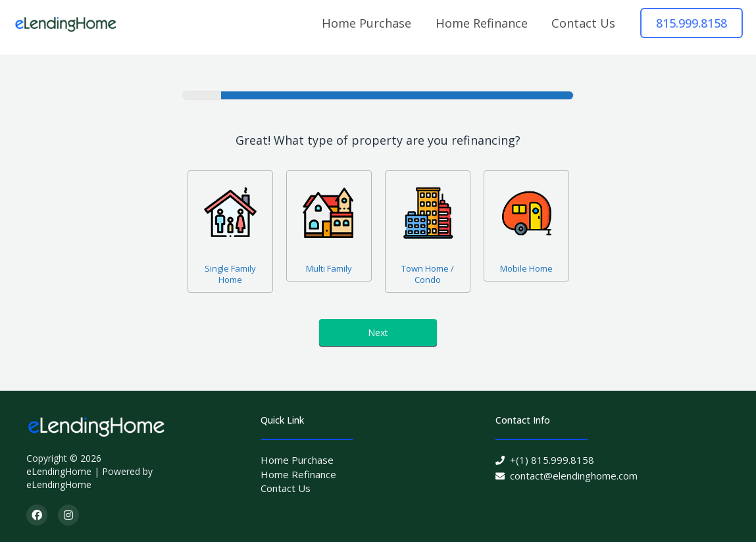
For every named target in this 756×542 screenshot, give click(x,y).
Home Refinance (482, 23)
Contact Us (583, 23)
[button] (692, 23)
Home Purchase (366, 23)
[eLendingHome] (66, 23)
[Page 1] (202, 95)
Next (378, 333)
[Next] (241, 95)
